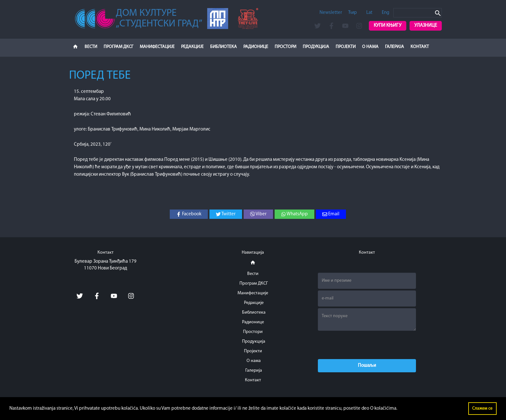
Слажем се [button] (482, 409)
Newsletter (331, 13)
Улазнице (426, 26)
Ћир (353, 13)
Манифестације (157, 47)
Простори (285, 47)
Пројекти (346, 47)
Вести (91, 47)
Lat (369, 13)
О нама (370, 47)
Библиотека (223, 47)
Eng (385, 13)
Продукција (316, 47)
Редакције (192, 47)
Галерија (395, 47)
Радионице (256, 47)
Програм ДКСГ (118, 47)
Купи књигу (388, 26)
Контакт (420, 47)
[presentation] (367, 345)
